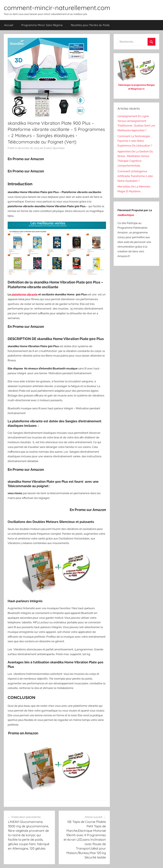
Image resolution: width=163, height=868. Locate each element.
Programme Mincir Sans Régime (42, 25)
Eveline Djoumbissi (54, 148)
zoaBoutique (126, 215)
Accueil (9, 25)
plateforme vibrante (25, 294)
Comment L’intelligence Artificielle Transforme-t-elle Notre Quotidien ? (135, 176)
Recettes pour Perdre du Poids (90, 25)
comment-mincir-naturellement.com (57, 8)
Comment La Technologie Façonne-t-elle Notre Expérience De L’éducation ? (135, 141)
